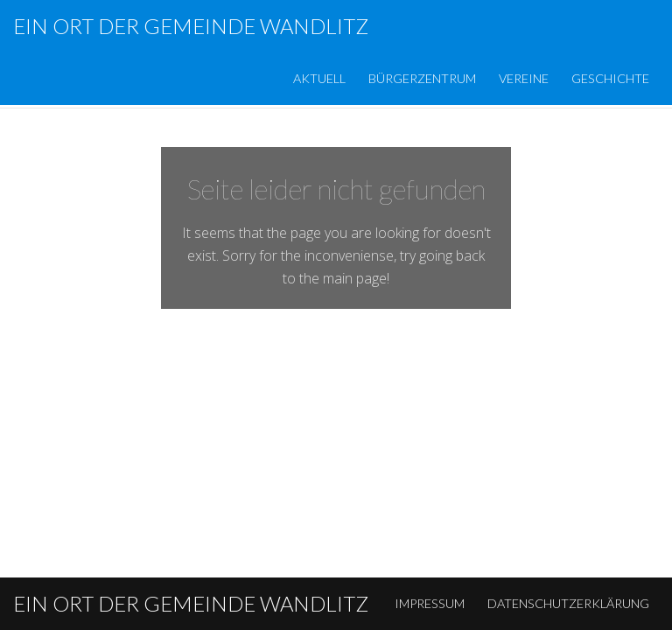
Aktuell (319, 78)
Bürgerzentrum (422, 78)
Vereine (524, 78)
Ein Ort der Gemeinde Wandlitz (191, 26)
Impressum (430, 603)
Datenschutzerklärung (568, 603)
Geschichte (610, 78)
